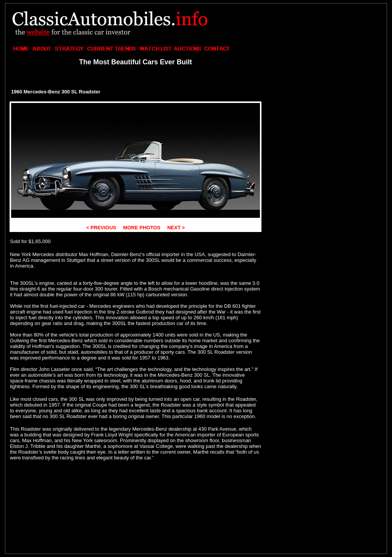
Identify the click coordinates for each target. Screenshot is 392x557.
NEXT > (175, 228)
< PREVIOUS (102, 228)
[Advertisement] (325, 56)
